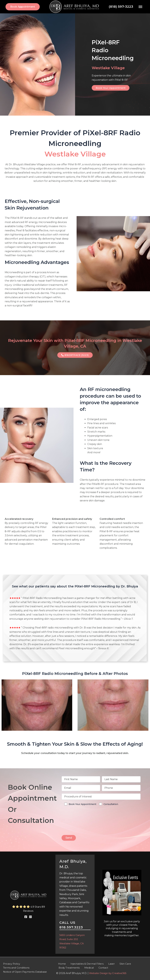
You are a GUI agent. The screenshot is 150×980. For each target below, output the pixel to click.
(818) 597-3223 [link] (121, 7)
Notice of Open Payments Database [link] (26, 972)
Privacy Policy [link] (12, 963)
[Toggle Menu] (140, 7)
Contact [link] (99, 967)
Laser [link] (106, 963)
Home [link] (60, 963)
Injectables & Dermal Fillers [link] (84, 963)
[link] (23, 7)
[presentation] (85, 826)
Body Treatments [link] (69, 967)
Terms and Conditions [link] (17, 967)
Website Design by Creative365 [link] (108, 973)
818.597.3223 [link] (71, 927)
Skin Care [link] (118, 963)
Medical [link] (87, 967)
